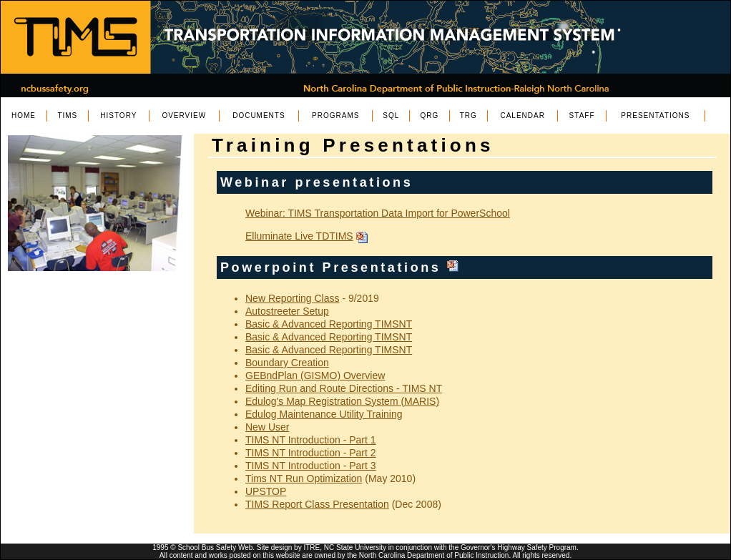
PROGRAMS (335, 116)
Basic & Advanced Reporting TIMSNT (329, 324)
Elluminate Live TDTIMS (299, 236)
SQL (391, 116)
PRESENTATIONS (655, 116)
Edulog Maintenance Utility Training (324, 414)
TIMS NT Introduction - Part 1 (311, 440)
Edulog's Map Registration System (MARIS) (342, 401)
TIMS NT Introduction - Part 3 (311, 466)
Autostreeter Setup (287, 311)
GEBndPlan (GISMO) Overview (315, 375)
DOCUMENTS (259, 116)
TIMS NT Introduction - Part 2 (311, 453)
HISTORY (118, 116)
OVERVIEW (184, 116)
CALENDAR (522, 116)
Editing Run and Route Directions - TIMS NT (344, 388)
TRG (468, 116)
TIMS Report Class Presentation (317, 504)
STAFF (582, 116)
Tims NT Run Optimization (304, 478)
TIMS (67, 116)
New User (267, 427)
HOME (24, 116)
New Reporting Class (293, 298)
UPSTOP (266, 491)
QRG (430, 116)
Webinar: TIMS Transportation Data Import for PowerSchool (378, 213)
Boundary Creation (287, 363)
